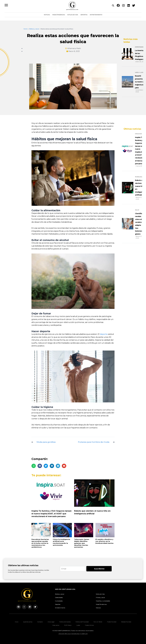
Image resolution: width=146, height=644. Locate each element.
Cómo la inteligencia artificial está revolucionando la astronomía (61, 542)
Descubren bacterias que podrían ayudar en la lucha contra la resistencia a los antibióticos (40, 543)
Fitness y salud (100, 598)
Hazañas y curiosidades (103, 601)
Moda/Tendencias (59, 15)
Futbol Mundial (112, 622)
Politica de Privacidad (82, 622)
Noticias (47, 15)
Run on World (98, 622)
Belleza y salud (60, 594)
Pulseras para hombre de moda (94, 442)
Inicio (17, 622)
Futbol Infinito (89, 625)
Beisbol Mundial (126, 622)
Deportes (84, 15)
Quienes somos (28, 622)
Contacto (40, 622)
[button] (34, 466)
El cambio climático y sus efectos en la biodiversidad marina (104, 541)
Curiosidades (59, 601)
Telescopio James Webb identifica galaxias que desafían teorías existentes (82, 543)
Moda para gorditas (46, 442)
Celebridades (59, 598)
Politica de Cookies (65, 622)
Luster (78, 625)
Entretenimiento (96, 15)
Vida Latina (56, 625)
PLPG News (68, 625)
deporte (104, 334)
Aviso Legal (51, 622)
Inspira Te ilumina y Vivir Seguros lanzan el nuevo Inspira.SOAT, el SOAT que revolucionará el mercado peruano (51, 514)
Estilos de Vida (73, 15)
